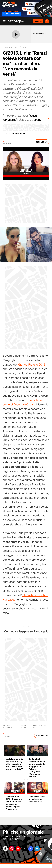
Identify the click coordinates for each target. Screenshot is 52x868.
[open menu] (3, 21)
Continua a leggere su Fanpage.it (26, 631)
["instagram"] (12, 849)
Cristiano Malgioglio (7, 726)
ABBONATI (38, 21)
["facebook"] (31, 849)
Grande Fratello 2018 (40, 726)
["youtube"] (18, 849)
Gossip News (24, 726)
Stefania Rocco (18, 133)
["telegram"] (37, 849)
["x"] (24, 849)
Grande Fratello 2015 (32, 365)
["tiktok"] (5, 849)
